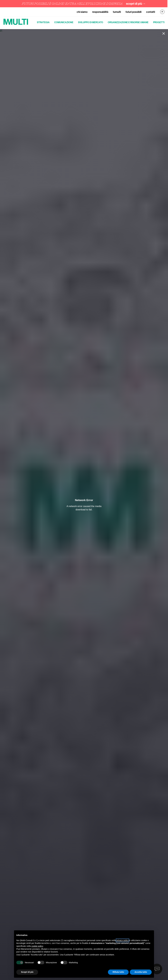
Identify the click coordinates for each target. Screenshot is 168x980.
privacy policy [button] (123, 940)
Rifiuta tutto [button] (118, 972)
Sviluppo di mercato (91, 22)
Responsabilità (100, 12)
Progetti (159, 22)
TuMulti (117, 12)
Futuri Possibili (134, 12)
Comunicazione (64, 22)
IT (162, 12)
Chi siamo (82, 12)
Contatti (151, 12)
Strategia (43, 22)
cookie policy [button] (37, 946)
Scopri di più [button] (27, 972)
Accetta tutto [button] (141, 972)
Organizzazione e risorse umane (128, 22)
